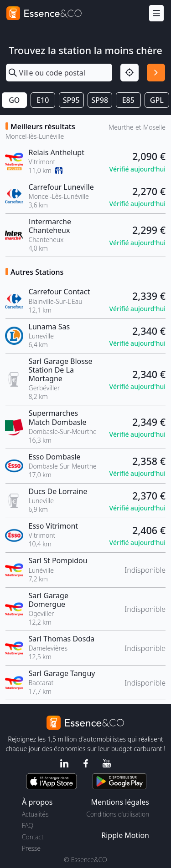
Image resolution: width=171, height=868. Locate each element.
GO (14, 100)
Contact (33, 837)
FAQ (28, 825)
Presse (31, 848)
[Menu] (156, 13)
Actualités (35, 814)
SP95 (71, 100)
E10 (43, 100)
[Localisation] (130, 73)
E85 (128, 100)
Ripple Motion (125, 835)
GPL (157, 100)
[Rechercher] (156, 73)
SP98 (100, 100)
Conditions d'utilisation (118, 814)
